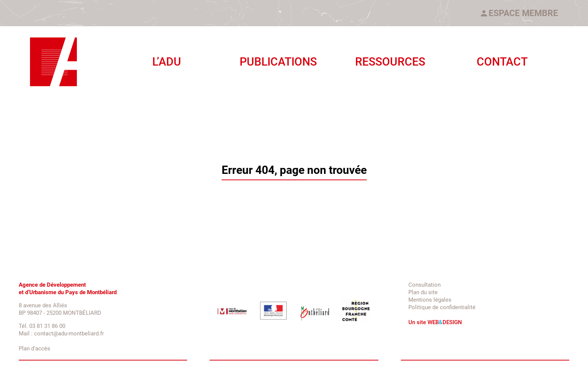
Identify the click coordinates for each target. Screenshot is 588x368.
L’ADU (167, 62)
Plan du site (423, 292)
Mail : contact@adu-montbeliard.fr (61, 334)
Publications (278, 62)
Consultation (424, 285)
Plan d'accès (34, 349)
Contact (502, 62)
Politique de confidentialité (442, 307)
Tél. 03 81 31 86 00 (42, 326)
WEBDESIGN (445, 322)
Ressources (390, 62)
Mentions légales (430, 300)
